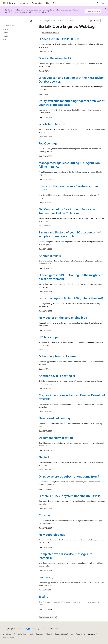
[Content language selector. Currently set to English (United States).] (13, 629)
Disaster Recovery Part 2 (55, 58)
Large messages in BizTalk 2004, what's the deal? (71, 298)
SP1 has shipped (49, 337)
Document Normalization (56, 438)
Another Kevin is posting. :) (57, 376)
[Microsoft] (4, 3)
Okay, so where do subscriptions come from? (69, 476)
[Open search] (98, 3)
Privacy (48, 634)
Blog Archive (49, 21)
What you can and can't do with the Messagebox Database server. (71, 79)
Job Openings (48, 143)
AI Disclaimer (7, 634)
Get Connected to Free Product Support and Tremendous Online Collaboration (68, 211)
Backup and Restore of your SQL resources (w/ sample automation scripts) (70, 234)
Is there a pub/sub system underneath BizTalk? (70, 496)
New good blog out (52, 534)
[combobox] (18, 25)
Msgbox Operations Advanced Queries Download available (72, 397)
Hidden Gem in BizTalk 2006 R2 (60, 39)
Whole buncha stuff (52, 124)
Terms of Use (81, 634)
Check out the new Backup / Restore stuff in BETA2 (68, 188)
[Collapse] (31, 21)
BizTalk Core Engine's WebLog (65, 21)
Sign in (103, 3)
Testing (43, 596)
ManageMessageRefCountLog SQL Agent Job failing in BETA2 (69, 165)
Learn (41, 21)
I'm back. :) (46, 577)
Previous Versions (20, 634)
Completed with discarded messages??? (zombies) (65, 556)
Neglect (44, 457)
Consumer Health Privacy (63, 634)
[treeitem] (18, 30)
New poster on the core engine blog (63, 317)
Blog (30, 634)
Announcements (50, 256)
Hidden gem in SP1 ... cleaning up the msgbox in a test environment (71, 277)
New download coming (54, 418)
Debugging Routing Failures (57, 356)
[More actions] (103, 21)
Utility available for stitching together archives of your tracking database (72, 103)
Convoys (45, 515)
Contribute (40, 634)
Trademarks (92, 634)
